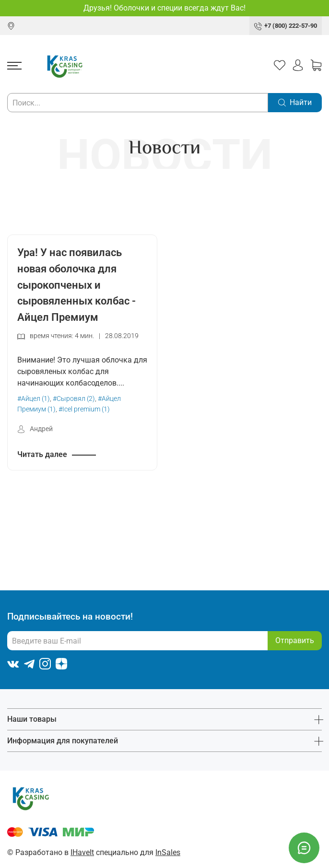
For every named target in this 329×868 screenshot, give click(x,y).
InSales (168, 852)
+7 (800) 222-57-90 (291, 26)
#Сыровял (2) (74, 399)
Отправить (295, 640)
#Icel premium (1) (84, 409)
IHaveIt (82, 852)
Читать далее (42, 454)
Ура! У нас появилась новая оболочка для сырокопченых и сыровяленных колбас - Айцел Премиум (76, 284)
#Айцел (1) (34, 399)
